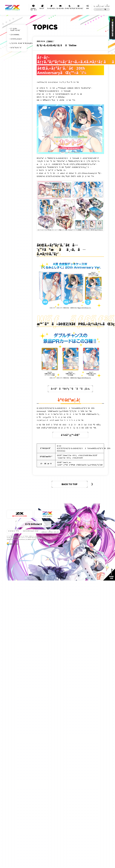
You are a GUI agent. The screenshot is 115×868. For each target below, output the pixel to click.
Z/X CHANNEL (15, 34)
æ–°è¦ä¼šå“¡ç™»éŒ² (99, 3)
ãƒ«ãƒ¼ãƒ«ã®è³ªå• (15, 509)
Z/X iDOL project (16, 38)
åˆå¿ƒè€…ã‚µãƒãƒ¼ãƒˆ (15, 29)
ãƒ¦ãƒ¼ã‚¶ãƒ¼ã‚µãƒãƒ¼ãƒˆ (31, 509)
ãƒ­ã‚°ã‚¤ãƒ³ (107, 3)
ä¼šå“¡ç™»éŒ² (70, 416)
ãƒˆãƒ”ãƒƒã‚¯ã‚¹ (16, 47)
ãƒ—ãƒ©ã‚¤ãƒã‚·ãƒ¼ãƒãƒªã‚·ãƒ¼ (49, 509)
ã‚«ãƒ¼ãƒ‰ (51, 6)
